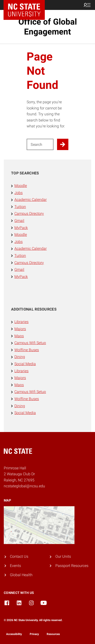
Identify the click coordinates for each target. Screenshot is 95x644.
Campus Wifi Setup (30, 343)
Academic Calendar (31, 200)
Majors (20, 329)
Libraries (21, 322)
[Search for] (40, 144)
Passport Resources (72, 566)
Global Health (21, 575)
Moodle (21, 186)
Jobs (19, 193)
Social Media (25, 364)
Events (15, 566)
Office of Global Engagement (48, 27)
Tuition (20, 207)
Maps (19, 336)
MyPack (21, 228)
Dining (20, 357)
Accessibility (14, 634)
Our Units (63, 556)
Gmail (19, 221)
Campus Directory (29, 214)
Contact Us (19, 556)
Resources (53, 634)
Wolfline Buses (27, 350)
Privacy (34, 634)
